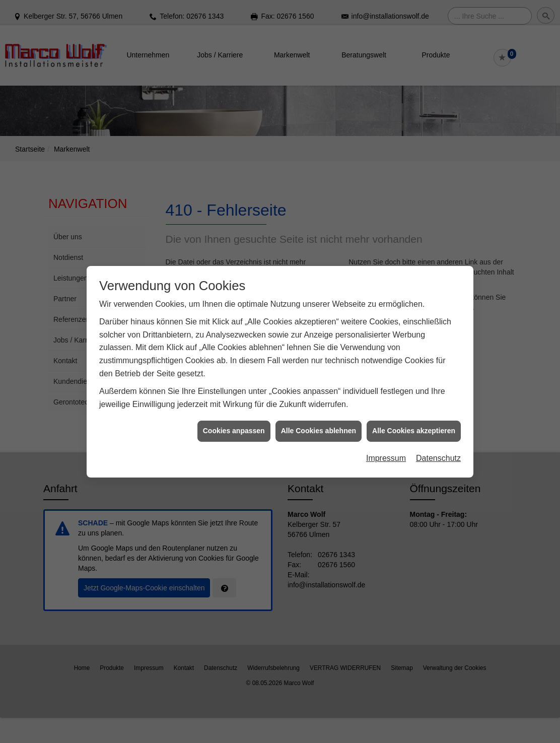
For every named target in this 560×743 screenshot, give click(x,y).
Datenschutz (438, 453)
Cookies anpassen (234, 426)
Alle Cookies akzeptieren (414, 426)
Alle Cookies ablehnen (319, 426)
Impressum (386, 453)
